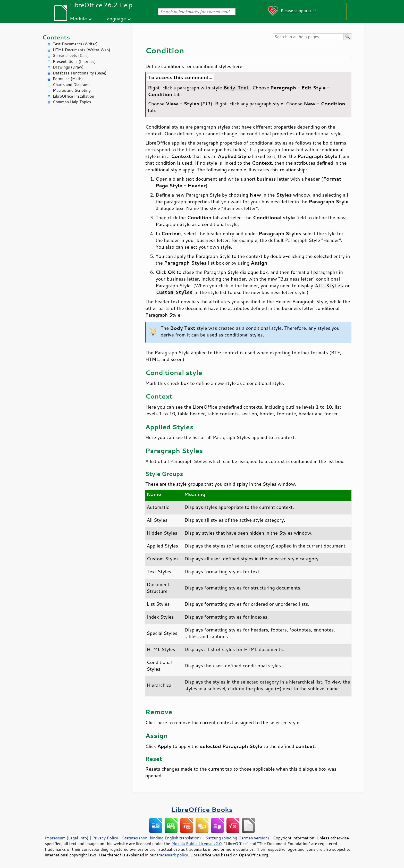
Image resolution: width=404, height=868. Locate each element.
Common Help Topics (72, 102)
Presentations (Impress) (74, 61)
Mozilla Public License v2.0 (197, 844)
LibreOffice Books (202, 809)
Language (115, 18)
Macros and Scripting (72, 90)
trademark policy (172, 855)
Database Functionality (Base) (80, 73)
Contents (56, 37)
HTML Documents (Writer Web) (82, 50)
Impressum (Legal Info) (67, 838)
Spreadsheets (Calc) (71, 56)
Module (78, 18)
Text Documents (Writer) (75, 44)
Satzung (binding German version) (237, 838)
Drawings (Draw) (68, 67)
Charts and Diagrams (71, 85)
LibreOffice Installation (73, 96)
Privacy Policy (105, 838)
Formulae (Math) (68, 79)
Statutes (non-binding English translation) (161, 838)
